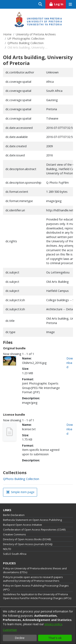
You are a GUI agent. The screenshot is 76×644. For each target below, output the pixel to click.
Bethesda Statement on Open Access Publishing (32, 520)
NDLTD (7, 549)
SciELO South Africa (15, 554)
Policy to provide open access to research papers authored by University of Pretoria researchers (33, 579)
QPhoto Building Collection (26, 43)
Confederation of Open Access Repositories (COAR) (34, 530)
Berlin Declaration (14, 515)
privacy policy (53, 624)
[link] (21, 479)
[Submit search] (40, 4)
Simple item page (20, 492)
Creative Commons (14, 534)
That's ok (55, 638)
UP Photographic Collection (26, 39)
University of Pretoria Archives (36, 34)
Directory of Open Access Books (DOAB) (27, 539)
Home (7, 34)
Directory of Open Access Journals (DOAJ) (28, 544)
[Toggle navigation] (70, 4)
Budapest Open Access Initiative (22, 525)
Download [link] (70, 363)
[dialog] (38, 626)
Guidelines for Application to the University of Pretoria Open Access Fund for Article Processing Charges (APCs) (37, 596)
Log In (57, 4)
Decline (20, 638)
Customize (10, 630)
